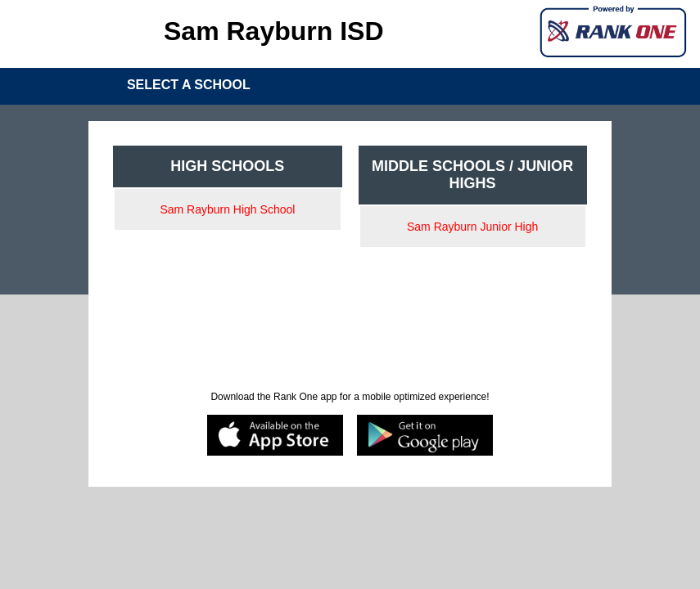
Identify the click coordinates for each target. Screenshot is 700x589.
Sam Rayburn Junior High (472, 227)
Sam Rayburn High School (227, 209)
